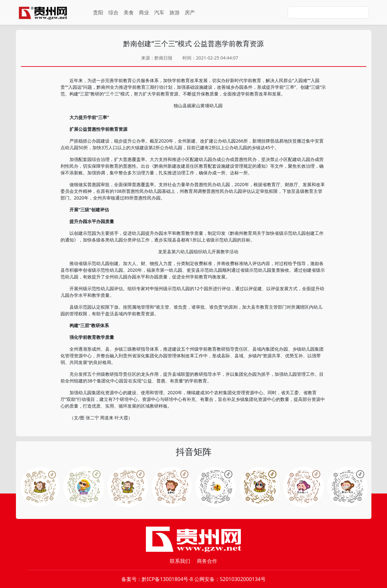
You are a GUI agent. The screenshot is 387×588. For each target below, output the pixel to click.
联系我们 (180, 561)
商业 (144, 12)
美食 (129, 12)
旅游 (175, 12)
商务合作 (207, 561)
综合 (113, 12)
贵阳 (98, 12)
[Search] (328, 12)
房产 (190, 12)
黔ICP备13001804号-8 (167, 579)
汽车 (159, 12)
